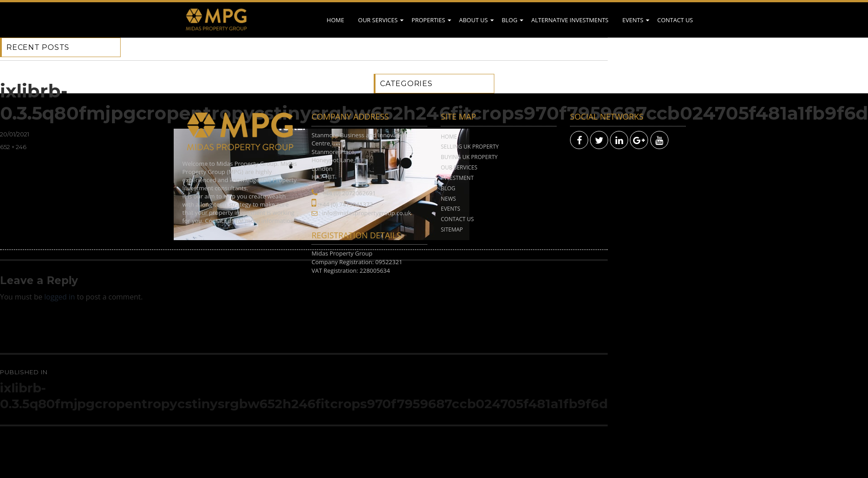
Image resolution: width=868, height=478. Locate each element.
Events (633, 20)
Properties (428, 20)
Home (335, 20)
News (448, 199)
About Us (473, 20)
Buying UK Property (469, 157)
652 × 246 (13, 147)
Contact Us (675, 20)
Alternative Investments (570, 20)
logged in (60, 297)
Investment (457, 178)
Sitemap (452, 229)
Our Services (378, 20)
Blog (510, 20)
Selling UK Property (470, 147)
